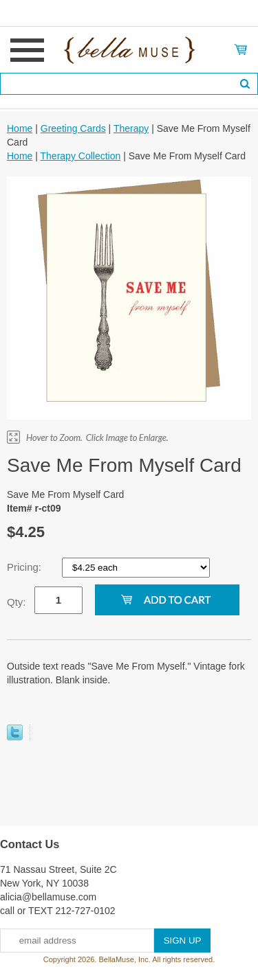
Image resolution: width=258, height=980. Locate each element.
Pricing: (25, 567)
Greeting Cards (73, 128)
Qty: (17, 602)
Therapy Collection (81, 156)
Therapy (131, 128)
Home (20, 128)
